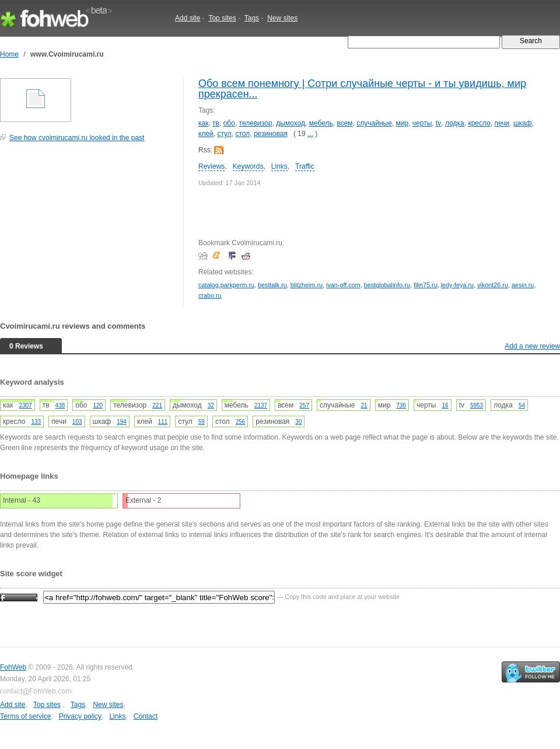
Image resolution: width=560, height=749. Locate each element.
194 (122, 422)
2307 (25, 405)
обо (229, 123)
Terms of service (25, 716)
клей (206, 134)
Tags (252, 18)
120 (98, 405)
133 (36, 422)
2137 (261, 405)
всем (344, 123)
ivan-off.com (343, 285)
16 (445, 405)
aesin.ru (523, 285)
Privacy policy (80, 716)
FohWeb (13, 667)
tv (438, 123)
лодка (455, 123)
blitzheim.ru (307, 285)
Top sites (222, 18)
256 (241, 422)
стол (242, 134)
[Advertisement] (87, 230)
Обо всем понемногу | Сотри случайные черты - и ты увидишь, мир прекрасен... (362, 89)
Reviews (211, 166)
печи (502, 123)
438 (60, 405)
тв (216, 123)
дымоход (290, 123)
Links (279, 166)
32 (211, 405)
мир (402, 123)
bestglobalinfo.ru (387, 285)
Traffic (305, 166)
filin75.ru (426, 285)
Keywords (248, 166)
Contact (146, 716)
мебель (321, 123)
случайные (374, 123)
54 (522, 405)
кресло (479, 123)
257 (304, 405)
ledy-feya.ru (457, 285)
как (203, 123)
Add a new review (532, 346)
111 (163, 422)
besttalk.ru (272, 285)
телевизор (256, 123)
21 (364, 405)
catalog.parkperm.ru (226, 285)
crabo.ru (210, 295)
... (310, 134)
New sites (282, 18)
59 (202, 422)
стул (224, 134)
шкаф (523, 123)
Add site (188, 18)
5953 (477, 405)
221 (157, 405)
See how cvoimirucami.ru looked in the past (77, 138)
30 (298, 422)
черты (422, 123)
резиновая (271, 134)
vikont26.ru (493, 285)
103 (77, 422)
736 (401, 405)
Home (9, 54)
